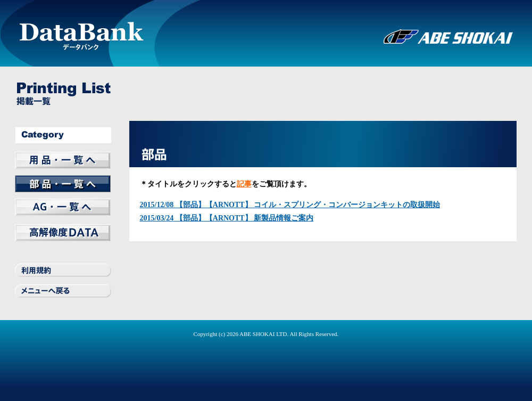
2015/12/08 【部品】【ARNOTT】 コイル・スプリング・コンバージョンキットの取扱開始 (290, 205)
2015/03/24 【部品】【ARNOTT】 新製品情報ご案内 (227, 218)
